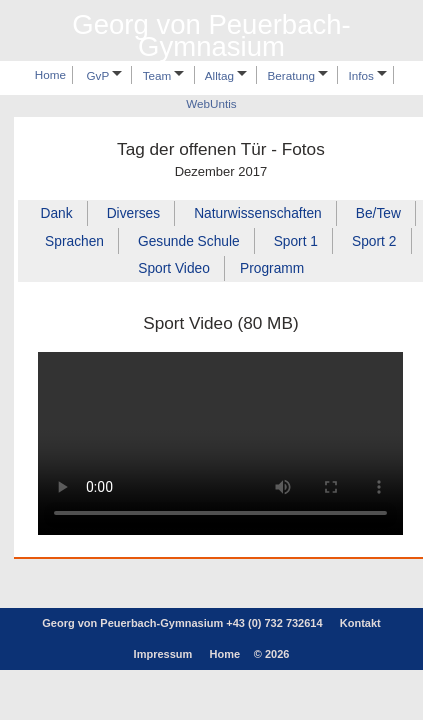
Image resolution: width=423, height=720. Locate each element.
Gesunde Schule (189, 240)
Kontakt (360, 623)
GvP (105, 75)
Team (164, 75)
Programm (272, 268)
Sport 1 (296, 240)
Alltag (226, 75)
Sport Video (174, 268)
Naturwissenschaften (258, 213)
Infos (368, 75)
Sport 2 (374, 240)
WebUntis (211, 104)
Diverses (133, 213)
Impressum (163, 654)
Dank (57, 213)
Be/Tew (378, 213)
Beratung (298, 75)
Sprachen (74, 240)
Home (50, 75)
